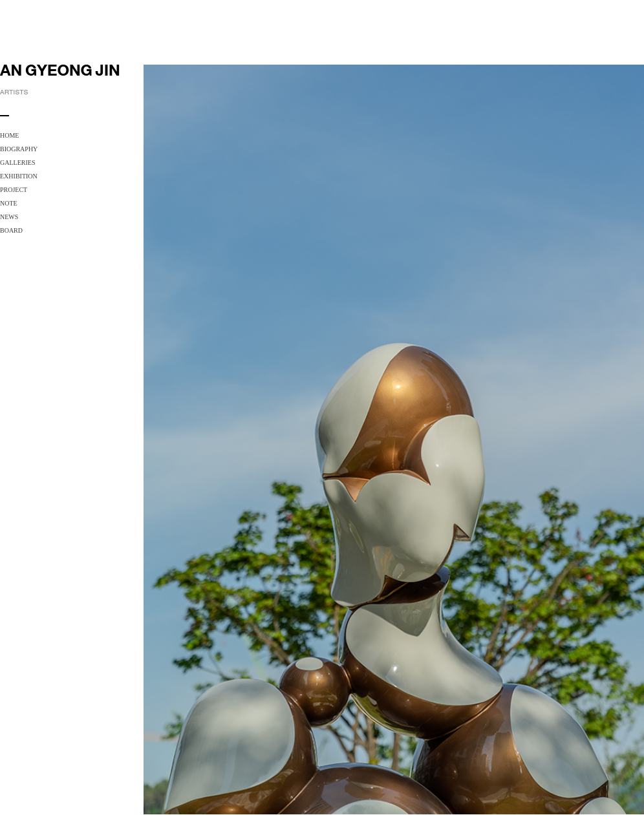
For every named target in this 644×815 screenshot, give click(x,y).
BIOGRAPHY (19, 149)
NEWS (9, 217)
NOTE (9, 203)
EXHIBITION (19, 176)
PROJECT (14, 190)
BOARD (11, 230)
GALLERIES (17, 163)
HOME (9, 135)
